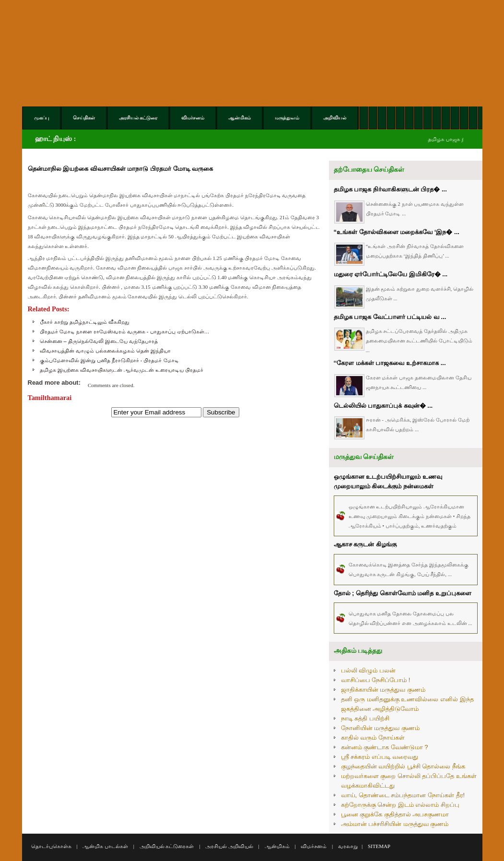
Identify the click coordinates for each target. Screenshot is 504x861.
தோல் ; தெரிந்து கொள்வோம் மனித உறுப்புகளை (403, 593)
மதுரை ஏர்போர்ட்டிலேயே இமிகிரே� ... (391, 274)
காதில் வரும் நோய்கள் (373, 737)
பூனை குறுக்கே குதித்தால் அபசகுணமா (395, 814)
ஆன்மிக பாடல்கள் (105, 846)
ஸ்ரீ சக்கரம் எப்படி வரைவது (380, 757)
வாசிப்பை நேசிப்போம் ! (376, 680)
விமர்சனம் (314, 846)
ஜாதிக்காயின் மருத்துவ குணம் (383, 690)
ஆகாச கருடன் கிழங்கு (365, 544)
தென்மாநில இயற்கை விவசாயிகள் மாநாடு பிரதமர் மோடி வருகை (121, 169)
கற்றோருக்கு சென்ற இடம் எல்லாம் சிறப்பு (400, 805)
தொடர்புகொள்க (51, 846)
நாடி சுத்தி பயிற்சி (365, 718)
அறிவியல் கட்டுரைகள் (167, 846)
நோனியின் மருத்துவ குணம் (380, 728)
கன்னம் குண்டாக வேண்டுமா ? (385, 747)
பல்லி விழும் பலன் (368, 670)
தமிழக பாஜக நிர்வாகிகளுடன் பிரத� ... (390, 189)
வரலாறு (348, 846)
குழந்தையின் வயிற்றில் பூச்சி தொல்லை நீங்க (403, 766)
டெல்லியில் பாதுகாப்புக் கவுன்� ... (383, 406)
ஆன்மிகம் (277, 846)
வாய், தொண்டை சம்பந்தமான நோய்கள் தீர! (403, 795)
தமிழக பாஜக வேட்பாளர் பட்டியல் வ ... (390, 317)
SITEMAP (379, 846)
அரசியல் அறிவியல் (229, 846)
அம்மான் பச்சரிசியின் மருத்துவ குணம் (395, 824)
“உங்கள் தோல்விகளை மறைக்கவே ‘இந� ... (397, 232)
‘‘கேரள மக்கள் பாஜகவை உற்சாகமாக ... (390, 363)
